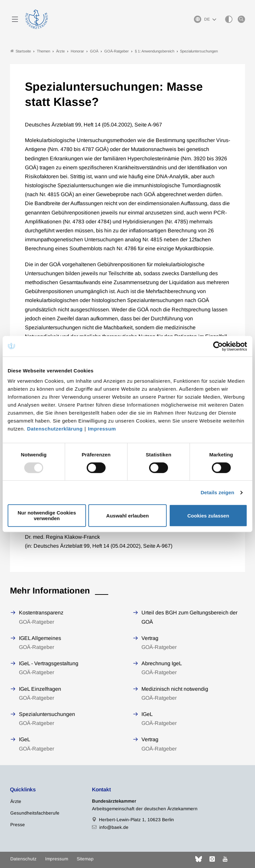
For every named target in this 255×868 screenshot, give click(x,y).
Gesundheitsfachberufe (35, 813)
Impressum (102, 429)
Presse (18, 825)
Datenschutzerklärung (55, 429)
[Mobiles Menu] (15, 19)
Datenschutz (23, 859)
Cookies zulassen (208, 516)
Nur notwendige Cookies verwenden (47, 515)
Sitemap (85, 859)
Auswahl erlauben (127, 516)
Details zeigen (217, 492)
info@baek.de (114, 827)
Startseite (21, 51)
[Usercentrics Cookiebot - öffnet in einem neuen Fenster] (218, 346)
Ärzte (16, 801)
